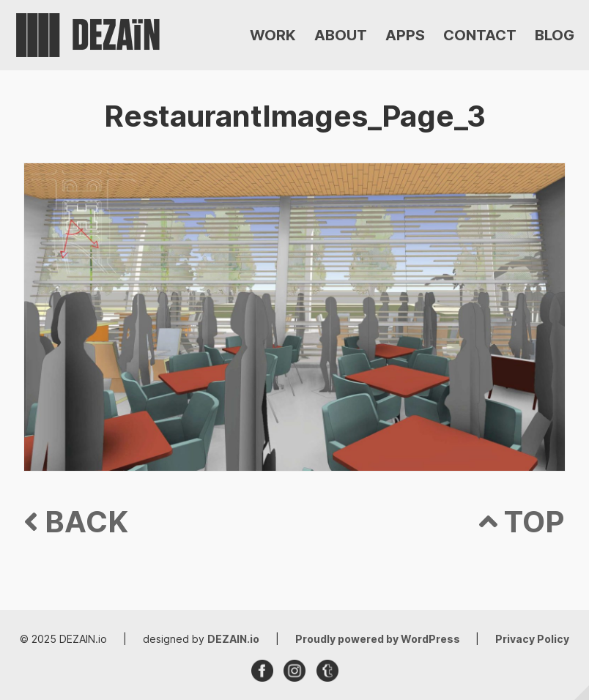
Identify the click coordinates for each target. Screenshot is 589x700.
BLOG (555, 35)
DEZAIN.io (233, 639)
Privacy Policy (532, 639)
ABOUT (341, 35)
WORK (273, 35)
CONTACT (480, 35)
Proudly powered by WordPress (379, 639)
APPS (405, 35)
